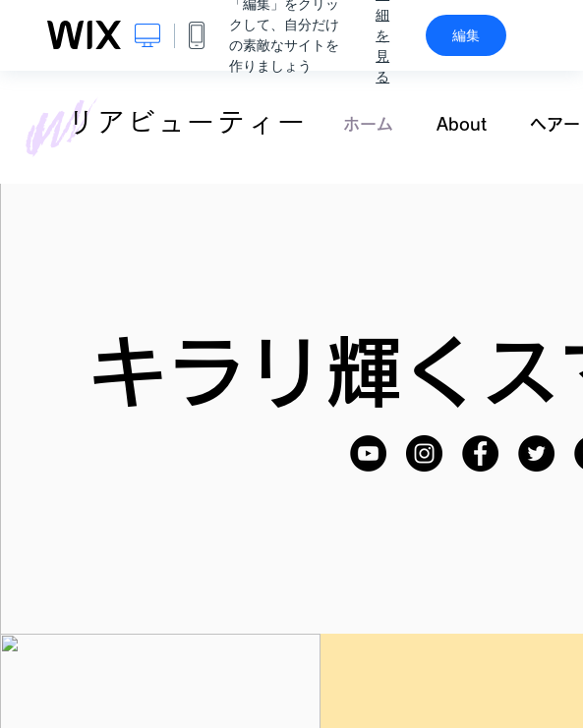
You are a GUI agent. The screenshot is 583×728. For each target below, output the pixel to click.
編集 (466, 35)
